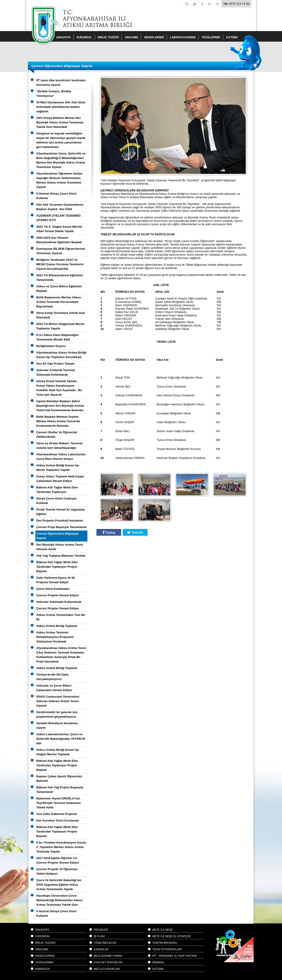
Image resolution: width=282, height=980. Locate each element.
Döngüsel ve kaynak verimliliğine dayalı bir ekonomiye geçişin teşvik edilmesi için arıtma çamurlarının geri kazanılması (61, 140)
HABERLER (42, 969)
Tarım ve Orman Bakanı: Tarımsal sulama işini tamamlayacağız (59, 446)
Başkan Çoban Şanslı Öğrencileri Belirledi (59, 779)
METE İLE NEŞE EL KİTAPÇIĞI (171, 936)
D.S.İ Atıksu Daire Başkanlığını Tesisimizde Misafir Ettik (57, 337)
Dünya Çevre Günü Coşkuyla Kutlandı (56, 501)
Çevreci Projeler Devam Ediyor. (58, 608)
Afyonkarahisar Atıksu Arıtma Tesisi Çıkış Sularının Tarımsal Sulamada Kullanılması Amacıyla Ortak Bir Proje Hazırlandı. (61, 655)
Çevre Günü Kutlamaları (53, 589)
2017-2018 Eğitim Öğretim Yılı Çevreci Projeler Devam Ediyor (58, 860)
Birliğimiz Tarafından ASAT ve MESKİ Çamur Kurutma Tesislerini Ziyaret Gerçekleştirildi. (60, 264)
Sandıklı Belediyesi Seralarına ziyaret (57, 725)
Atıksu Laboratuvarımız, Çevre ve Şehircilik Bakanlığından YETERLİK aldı (61, 739)
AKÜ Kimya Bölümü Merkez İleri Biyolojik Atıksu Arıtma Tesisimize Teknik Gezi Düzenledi (60, 122)
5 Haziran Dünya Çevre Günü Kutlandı (56, 196)
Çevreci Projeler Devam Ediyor (58, 595)
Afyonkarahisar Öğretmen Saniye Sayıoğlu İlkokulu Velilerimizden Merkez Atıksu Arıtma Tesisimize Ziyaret (59, 180)
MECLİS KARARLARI (107, 969)
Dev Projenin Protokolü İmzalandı (60, 521)
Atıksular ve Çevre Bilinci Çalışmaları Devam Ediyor (54, 688)
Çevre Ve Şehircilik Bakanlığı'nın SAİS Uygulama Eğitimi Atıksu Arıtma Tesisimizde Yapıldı (59, 885)
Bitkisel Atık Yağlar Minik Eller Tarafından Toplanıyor (57, 490)
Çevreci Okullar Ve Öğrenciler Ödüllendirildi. (57, 434)
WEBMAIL (158, 962)
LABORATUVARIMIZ (183, 37)
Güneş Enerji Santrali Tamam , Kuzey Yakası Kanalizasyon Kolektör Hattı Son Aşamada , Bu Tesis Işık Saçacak (59, 388)
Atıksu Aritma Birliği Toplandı (57, 626)
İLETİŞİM (158, 969)
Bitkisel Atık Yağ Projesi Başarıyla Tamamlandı (60, 790)
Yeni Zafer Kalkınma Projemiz (57, 814)
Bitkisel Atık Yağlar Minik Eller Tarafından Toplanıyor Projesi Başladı (57, 567)
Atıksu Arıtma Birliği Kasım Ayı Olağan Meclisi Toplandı (58, 752)
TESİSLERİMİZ (211, 37)
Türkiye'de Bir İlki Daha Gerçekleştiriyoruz (52, 677)
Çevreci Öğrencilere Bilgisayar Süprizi (58, 536)
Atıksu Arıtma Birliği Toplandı (57, 668)
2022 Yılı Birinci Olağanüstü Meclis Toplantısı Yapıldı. (60, 326)
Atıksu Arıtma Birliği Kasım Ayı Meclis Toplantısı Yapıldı (58, 468)
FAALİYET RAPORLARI (108, 962)
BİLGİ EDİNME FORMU (108, 956)
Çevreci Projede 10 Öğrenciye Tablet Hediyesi (57, 871)
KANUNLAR (101, 949)
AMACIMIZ (132, 37)
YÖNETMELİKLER (105, 943)
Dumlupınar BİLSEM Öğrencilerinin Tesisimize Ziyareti (61, 251)
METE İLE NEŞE (163, 930)
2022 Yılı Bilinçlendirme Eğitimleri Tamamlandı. (60, 278)
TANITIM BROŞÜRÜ (165, 943)
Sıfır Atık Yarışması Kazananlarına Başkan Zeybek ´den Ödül (60, 207)
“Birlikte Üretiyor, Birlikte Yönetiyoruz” (54, 94)
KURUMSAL (84, 37)
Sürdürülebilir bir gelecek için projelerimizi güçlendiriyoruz (57, 714)
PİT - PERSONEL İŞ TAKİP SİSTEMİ (174, 956)
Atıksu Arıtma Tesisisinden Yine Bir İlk (61, 617)
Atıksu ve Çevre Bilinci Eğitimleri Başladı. (59, 289)
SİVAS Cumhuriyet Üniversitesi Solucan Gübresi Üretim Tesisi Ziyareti (58, 701)
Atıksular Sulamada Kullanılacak (59, 602)
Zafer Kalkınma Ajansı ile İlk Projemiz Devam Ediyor (56, 580)
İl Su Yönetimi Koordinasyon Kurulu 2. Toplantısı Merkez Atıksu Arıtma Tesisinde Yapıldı (61, 847)
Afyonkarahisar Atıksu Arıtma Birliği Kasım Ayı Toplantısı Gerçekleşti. (61, 355)
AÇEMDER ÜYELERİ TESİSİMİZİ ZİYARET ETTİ (58, 218)
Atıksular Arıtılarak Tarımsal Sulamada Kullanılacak (56, 372)
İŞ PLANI (99, 936)
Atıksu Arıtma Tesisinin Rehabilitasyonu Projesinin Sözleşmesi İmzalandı (55, 637)
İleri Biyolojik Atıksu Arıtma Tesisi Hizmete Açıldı (60, 547)
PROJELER (101, 930)
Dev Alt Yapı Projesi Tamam (55, 364)
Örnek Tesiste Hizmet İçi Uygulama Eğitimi (60, 512)
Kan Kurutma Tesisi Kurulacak (57, 820)
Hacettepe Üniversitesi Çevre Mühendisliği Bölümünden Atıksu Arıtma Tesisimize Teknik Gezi (59, 900)
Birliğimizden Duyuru (51, 346)
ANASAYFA (63, 37)
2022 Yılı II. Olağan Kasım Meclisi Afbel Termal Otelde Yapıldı (59, 229)
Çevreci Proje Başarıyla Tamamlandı (61, 527)
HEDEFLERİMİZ (154, 37)
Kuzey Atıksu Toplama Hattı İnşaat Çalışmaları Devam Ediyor (60, 479)
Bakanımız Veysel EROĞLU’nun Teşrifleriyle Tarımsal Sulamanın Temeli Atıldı (59, 803)
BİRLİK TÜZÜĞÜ (108, 37)
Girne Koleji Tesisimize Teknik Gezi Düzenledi (61, 315)
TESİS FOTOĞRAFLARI (167, 949)
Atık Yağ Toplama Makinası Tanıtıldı (61, 556)
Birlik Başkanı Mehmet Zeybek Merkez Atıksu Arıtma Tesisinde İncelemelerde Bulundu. (58, 421)
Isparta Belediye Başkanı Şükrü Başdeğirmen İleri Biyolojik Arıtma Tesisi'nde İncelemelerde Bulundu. (60, 406)
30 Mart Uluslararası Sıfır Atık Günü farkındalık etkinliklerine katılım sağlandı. (61, 107)
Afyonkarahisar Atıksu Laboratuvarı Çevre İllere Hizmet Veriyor (61, 457)
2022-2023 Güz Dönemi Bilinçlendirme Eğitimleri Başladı (59, 240)
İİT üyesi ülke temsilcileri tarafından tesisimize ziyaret (61, 83)
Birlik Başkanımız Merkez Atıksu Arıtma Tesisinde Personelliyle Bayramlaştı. (59, 302)
